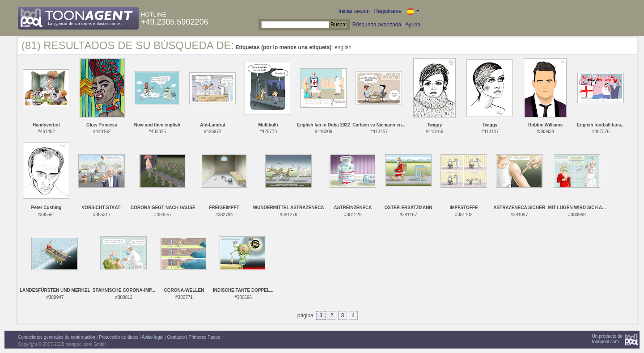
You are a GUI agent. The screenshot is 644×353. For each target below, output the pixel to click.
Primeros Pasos (205, 337)
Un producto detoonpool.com (607, 339)
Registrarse (388, 11)
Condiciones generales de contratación (57, 337)
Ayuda (413, 25)
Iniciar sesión (354, 11)
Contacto (176, 337)
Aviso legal (153, 337)
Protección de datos (119, 337)
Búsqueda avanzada (377, 25)
